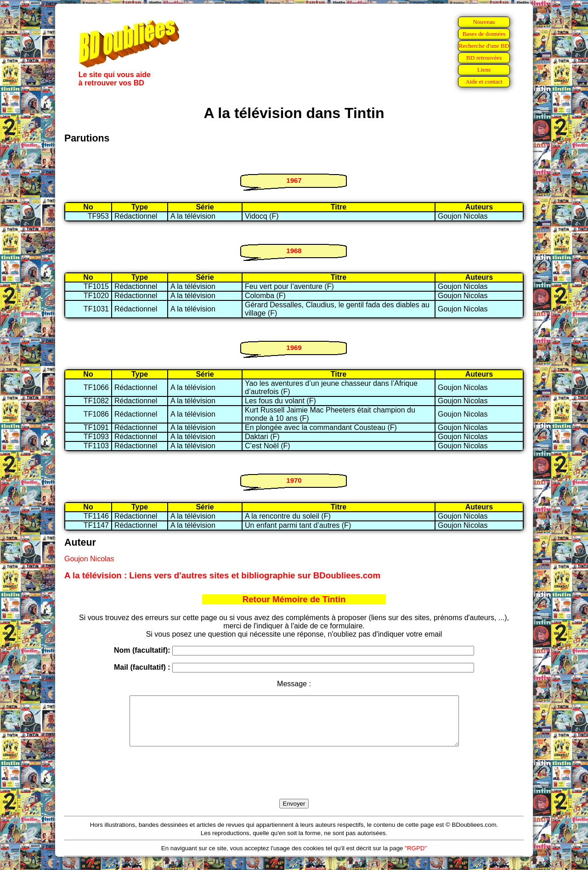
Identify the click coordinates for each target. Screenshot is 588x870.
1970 (294, 480)
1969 (294, 347)
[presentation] (294, 783)
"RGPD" (416, 858)
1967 (294, 180)
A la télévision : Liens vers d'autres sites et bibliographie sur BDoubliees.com (222, 575)
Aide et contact (484, 82)
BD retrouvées (484, 58)
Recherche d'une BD (484, 46)
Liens (484, 70)
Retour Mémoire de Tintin (294, 599)
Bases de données (484, 34)
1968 (294, 251)
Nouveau (484, 22)
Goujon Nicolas (89, 559)
